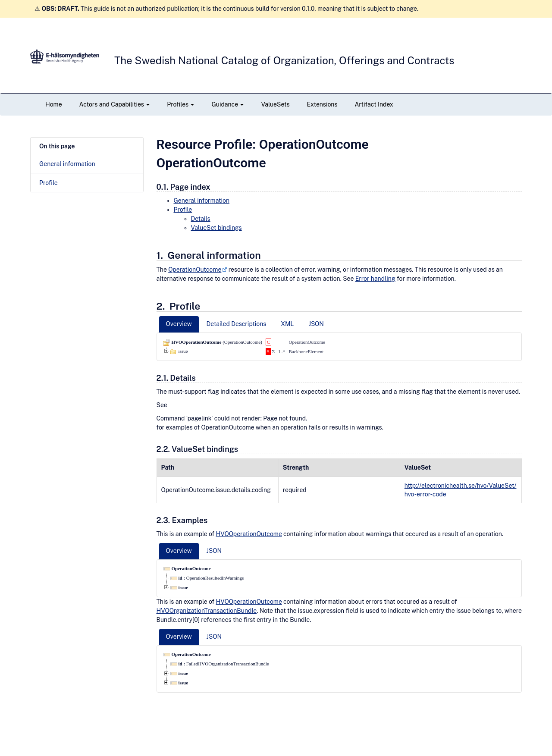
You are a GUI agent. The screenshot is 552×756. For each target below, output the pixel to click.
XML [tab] (287, 324)
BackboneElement (306, 351)
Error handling (375, 279)
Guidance (227, 104)
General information (67, 164)
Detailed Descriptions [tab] (237, 324)
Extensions (322, 104)
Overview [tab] (179, 324)
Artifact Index (374, 104)
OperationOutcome (195, 270)
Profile (49, 183)
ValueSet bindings (216, 228)
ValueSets (275, 104)
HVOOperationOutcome (249, 534)
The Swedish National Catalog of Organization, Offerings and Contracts (284, 60)
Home (54, 104)
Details (201, 219)
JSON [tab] (316, 324)
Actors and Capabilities (115, 104)
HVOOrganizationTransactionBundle (207, 611)
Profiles (180, 104)
